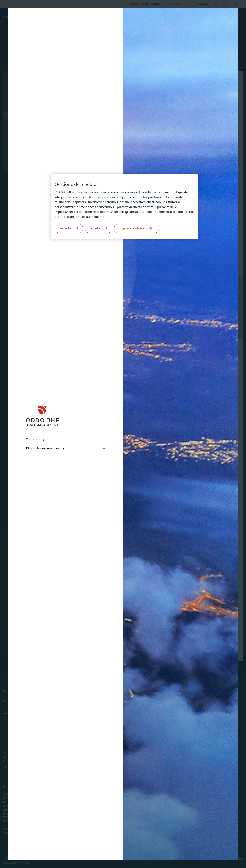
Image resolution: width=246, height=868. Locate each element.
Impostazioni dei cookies (137, 228)
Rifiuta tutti (99, 228)
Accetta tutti (69, 228)
